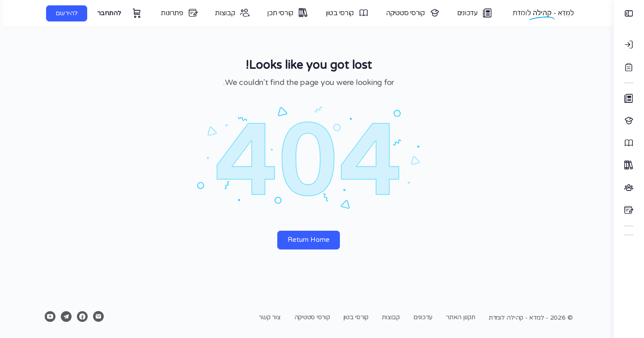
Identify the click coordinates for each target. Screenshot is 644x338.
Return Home (307, 240)
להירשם (64, 13)
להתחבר (106, 13)
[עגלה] (133, 13)
